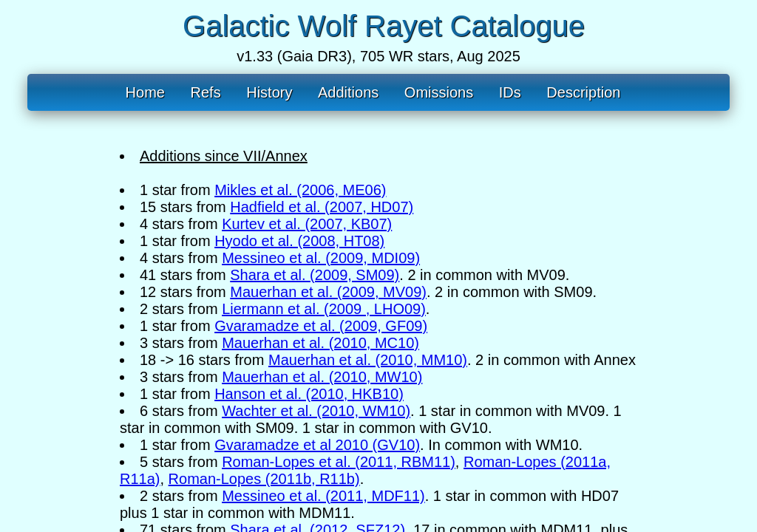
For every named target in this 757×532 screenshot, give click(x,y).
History (269, 92)
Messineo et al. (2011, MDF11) (323, 496)
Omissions (439, 92)
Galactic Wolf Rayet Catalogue (384, 26)
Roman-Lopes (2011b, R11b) (264, 479)
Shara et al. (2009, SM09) (315, 275)
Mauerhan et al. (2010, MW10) (322, 377)
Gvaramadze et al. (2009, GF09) (321, 326)
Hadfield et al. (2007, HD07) (322, 207)
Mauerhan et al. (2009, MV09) (328, 292)
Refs (206, 92)
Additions (348, 92)
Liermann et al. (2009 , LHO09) (324, 309)
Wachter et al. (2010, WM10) (316, 411)
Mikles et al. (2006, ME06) (300, 190)
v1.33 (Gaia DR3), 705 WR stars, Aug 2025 (378, 56)
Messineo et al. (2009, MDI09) (321, 258)
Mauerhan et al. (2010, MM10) (368, 360)
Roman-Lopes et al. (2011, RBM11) (339, 462)
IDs (510, 92)
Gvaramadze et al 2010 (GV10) (317, 445)
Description (583, 92)
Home (145, 92)
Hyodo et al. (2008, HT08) (299, 241)
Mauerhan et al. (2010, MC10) (320, 343)
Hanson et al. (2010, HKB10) (309, 394)
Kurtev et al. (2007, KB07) (307, 224)
